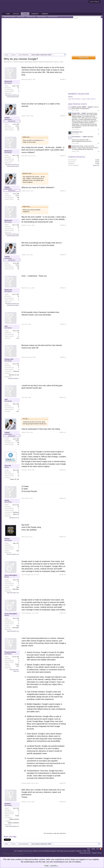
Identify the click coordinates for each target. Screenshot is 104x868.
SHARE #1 (63, 79)
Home (8, 14)
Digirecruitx (96, 165)
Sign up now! (84, 58)
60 (18, 507)
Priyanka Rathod (10, 652)
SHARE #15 (63, 575)
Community (35, 14)
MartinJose (49, 62)
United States (16, 589)
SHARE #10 (63, 397)
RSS (101, 849)
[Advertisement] (52, 36)
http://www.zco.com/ (14, 518)
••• (98, 110)
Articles (16, 14)
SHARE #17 (63, 783)
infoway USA (9, 359)
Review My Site (31, 17)
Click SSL (8, 466)
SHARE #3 (63, 156)
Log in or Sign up (94, 2)
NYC (18, 338)
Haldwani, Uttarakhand (13, 823)
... (60, 17)
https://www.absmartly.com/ (12, 826)
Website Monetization (9, 17)
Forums (25, 14)
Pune (18, 666)
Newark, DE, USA (15, 479)
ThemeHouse (28, 855)
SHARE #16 (63, 613)
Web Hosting (21, 17)
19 (18, 659)
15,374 (17, 126)
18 (18, 476)
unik (6, 326)
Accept (46, 865)
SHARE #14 (63, 537)
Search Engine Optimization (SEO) (26, 62)
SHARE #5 (63, 225)
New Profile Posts (78, 104)
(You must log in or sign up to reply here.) (55, 833)
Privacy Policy (97, 853)
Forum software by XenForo (17, 853)
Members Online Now (79, 94)
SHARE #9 (63, 357)
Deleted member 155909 (79, 107)
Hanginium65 (76, 113)
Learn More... (54, 865)
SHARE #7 (63, 288)
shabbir (7, 118)
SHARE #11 (63, 432)
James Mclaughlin (11, 575)
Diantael (70, 97)
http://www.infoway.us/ (13, 378)
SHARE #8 (63, 324)
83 (18, 130)
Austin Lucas (76, 146)
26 (18, 333)
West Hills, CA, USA (14, 375)
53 (18, 582)
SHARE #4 (63, 191)
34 (18, 366)
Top (97, 849)
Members (45, 14)
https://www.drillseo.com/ (13, 554)
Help (89, 849)
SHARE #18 (63, 802)
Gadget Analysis (42, 17)
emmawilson (76, 132)
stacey (7, 500)
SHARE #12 (63, 470)
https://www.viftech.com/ (13, 593)
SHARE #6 (63, 255)
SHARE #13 (63, 498)
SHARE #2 (63, 116)
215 (18, 472)
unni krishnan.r (76, 137)
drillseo (7, 539)
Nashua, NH (16, 514)
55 (18, 88)
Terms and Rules (85, 853)
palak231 (8, 804)
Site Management (53, 17)
